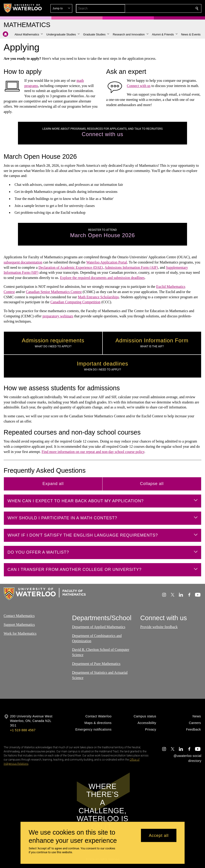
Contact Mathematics (19, 616)
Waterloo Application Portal (107, 262)
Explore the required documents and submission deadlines (102, 278)
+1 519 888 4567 (23, 730)
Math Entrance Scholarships (98, 297)
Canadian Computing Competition (75, 302)
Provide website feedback (159, 627)
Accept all (159, 835)
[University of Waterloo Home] (23, 8)
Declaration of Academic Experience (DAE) (71, 267)
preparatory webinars (58, 316)
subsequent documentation (23, 262)
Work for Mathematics (20, 633)
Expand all (53, 484)
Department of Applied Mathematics (99, 627)
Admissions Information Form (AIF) (131, 267)
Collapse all (152, 484)
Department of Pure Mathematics (96, 664)
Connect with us (139, 86)
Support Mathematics (19, 625)
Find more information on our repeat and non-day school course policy (93, 451)
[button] (164, 8)
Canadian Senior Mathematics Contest (54, 292)
